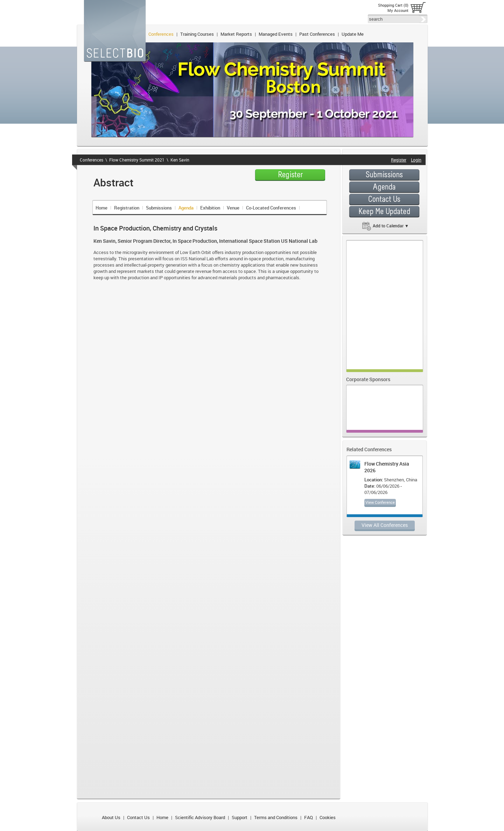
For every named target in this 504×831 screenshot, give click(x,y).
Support (240, 817)
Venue (233, 208)
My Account (398, 10)
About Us (111, 817)
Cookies (328, 817)
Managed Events (276, 34)
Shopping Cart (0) (393, 5)
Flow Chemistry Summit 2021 (137, 160)
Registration (127, 208)
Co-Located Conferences (271, 208)
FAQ (309, 817)
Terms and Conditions (276, 817)
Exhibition (210, 208)
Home (101, 208)
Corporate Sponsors (368, 379)
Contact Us (138, 817)
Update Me (353, 34)
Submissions (159, 208)
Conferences (161, 34)
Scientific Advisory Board (200, 817)
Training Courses (197, 34)
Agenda (186, 208)
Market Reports (236, 34)
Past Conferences (317, 34)
